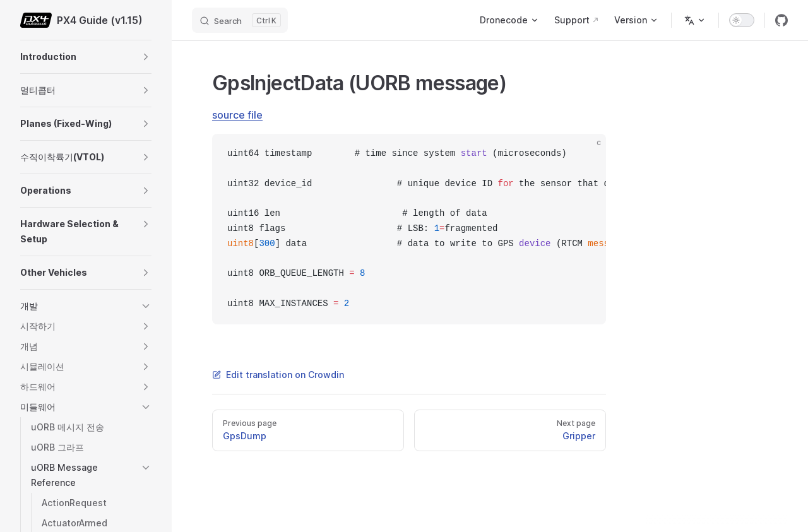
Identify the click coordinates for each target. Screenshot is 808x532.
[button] (146, 57)
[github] (781, 20)
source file (237, 115)
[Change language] (695, 20)
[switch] (742, 20)
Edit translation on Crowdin (278, 375)
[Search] (240, 20)
